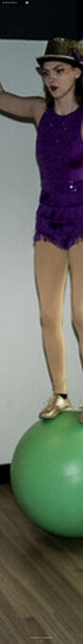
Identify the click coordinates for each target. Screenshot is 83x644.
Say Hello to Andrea (42, 638)
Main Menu (27, 3)
